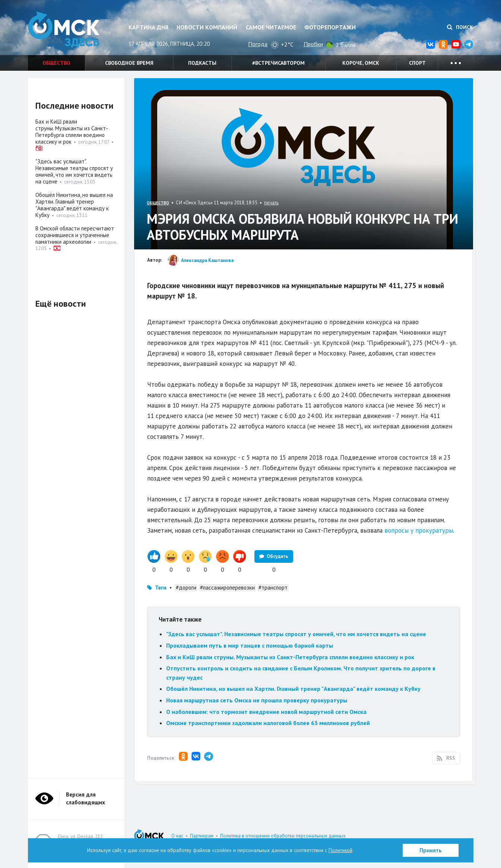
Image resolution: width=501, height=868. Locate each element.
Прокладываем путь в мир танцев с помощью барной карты (250, 645)
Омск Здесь (65, 30)
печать (271, 203)
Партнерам (202, 836)
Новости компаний (207, 27)
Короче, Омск (361, 63)
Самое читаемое (271, 27)
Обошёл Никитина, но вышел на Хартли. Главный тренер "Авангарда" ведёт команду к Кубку (293, 689)
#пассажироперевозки (227, 588)
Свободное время (129, 63)
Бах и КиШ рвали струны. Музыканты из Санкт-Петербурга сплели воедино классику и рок (290, 657)
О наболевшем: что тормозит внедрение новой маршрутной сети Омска (266, 712)
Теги (161, 588)
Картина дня (148, 27)
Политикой (340, 850)
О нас (177, 836)
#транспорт (273, 588)
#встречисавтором (278, 63)
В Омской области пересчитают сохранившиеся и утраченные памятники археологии (75, 235)
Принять (431, 850)
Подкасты (202, 63)
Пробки (313, 44)
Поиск (460, 27)
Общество (56, 63)
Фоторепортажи (330, 27)
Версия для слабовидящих (85, 798)
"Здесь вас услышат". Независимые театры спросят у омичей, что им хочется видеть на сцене (296, 634)
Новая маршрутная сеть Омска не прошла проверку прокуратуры (257, 700)
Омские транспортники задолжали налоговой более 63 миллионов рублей (268, 723)
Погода (258, 44)
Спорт (417, 63)
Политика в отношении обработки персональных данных (283, 836)
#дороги (186, 588)
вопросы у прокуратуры (419, 530)
